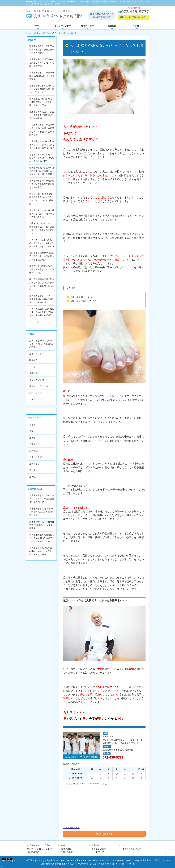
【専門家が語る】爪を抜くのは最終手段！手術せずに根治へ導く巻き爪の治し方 (42, 243)
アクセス (137, 26)
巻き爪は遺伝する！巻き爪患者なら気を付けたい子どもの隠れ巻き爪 (42, 214)
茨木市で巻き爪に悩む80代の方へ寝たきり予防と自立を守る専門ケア (42, 50)
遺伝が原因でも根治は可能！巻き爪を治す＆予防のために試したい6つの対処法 (42, 199)
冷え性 (32, 477)
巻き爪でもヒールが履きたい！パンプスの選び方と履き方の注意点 (42, 184)
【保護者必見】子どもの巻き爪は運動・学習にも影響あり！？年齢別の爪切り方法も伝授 (42, 130)
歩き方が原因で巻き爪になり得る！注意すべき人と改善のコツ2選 (42, 269)
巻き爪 (32, 425)
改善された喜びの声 (39, 386)
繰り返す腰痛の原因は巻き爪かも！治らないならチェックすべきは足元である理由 (42, 284)
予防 (31, 431)
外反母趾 (33, 451)
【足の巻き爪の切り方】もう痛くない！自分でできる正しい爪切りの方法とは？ (42, 145)
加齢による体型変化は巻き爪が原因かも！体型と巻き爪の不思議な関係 (42, 256)
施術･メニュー (87, 26)
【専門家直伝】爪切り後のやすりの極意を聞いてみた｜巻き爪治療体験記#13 (42, 312)
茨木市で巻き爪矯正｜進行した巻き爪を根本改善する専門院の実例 (42, 115)
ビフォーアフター (63, 26)
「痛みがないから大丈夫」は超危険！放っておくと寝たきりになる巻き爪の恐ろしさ (42, 228)
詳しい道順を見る (104, 834)
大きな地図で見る (71, 828)
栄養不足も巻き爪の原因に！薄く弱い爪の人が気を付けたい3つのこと (42, 299)
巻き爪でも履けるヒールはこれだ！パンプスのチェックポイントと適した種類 (42, 171)
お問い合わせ (36, 393)
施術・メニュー (37, 354)
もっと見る (35, 322)
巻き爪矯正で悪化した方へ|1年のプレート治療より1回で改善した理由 (42, 102)
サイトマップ (36, 399)
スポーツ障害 (36, 457)
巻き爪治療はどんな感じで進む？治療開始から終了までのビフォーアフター (42, 89)
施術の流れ (35, 373)
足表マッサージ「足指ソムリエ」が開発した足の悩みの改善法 (42, 344)
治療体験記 (35, 444)
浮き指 (32, 470)
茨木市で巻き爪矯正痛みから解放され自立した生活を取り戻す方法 (42, 63)
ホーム (38, 26)
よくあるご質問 (37, 380)
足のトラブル (36, 464)
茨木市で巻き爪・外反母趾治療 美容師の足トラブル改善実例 (42, 76)
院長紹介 (112, 26)
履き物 (32, 438)
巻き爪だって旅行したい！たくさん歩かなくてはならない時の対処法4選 (42, 158)
